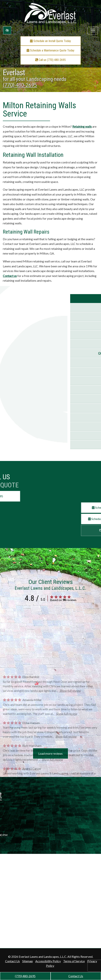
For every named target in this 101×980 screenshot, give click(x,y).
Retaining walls (82, 126)
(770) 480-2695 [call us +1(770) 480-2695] (25, 976)
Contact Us (76, 976)
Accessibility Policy (48, 961)
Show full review (70, 756)
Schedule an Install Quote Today (50, 41)
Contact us (10, 276)
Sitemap (28, 961)
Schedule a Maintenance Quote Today (50, 50)
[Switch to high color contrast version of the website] (7, 30)
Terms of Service (74, 961)
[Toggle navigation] (93, 31)
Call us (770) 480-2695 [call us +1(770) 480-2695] (50, 60)
